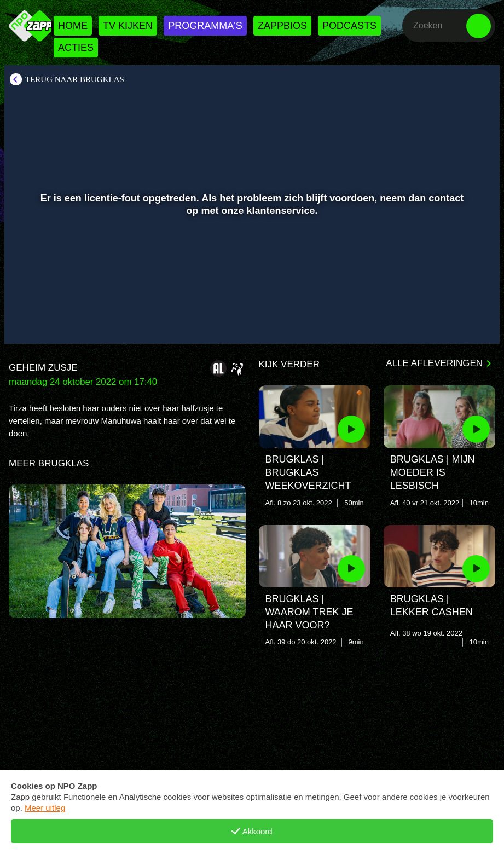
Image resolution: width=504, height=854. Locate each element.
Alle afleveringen (434, 363)
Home (73, 26)
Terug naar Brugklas (75, 79)
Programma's (205, 26)
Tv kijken (128, 26)
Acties (76, 48)
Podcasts (349, 26)
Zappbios (282, 26)
